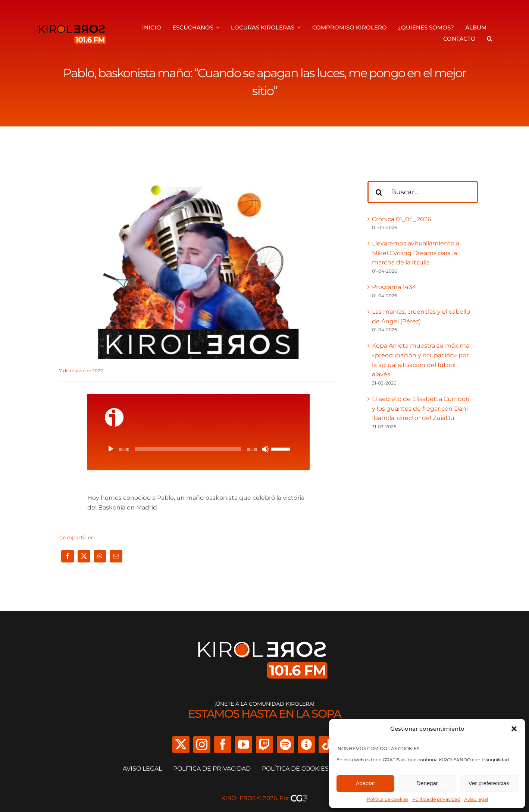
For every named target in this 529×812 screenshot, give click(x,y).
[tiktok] (327, 744)
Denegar (427, 783)
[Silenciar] (265, 449)
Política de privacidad (436, 799)
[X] (84, 556)
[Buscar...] (423, 192)
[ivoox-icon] (114, 411)
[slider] (188, 449)
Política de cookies (388, 799)
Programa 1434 (394, 287)
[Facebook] (68, 556)
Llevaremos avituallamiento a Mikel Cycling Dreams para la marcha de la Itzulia (416, 253)
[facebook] (223, 744)
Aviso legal (476, 799)
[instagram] (202, 744)
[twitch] (264, 744)
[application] (198, 449)
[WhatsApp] (100, 556)
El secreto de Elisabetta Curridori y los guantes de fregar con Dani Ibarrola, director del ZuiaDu (421, 408)
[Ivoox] (306, 744)
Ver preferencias (489, 783)
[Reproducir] (111, 449)
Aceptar (366, 783)
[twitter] (181, 744)
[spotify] (285, 744)
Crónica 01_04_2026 (402, 219)
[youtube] (244, 744)
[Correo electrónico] (116, 556)
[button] (514, 729)
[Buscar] (379, 192)
